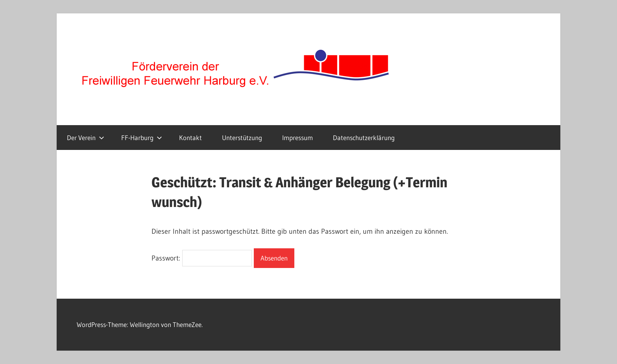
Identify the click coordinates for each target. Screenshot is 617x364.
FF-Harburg (142, 138)
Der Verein (86, 138)
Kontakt (190, 138)
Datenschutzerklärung (364, 138)
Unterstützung (242, 138)
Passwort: (202, 258)
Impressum (297, 138)
